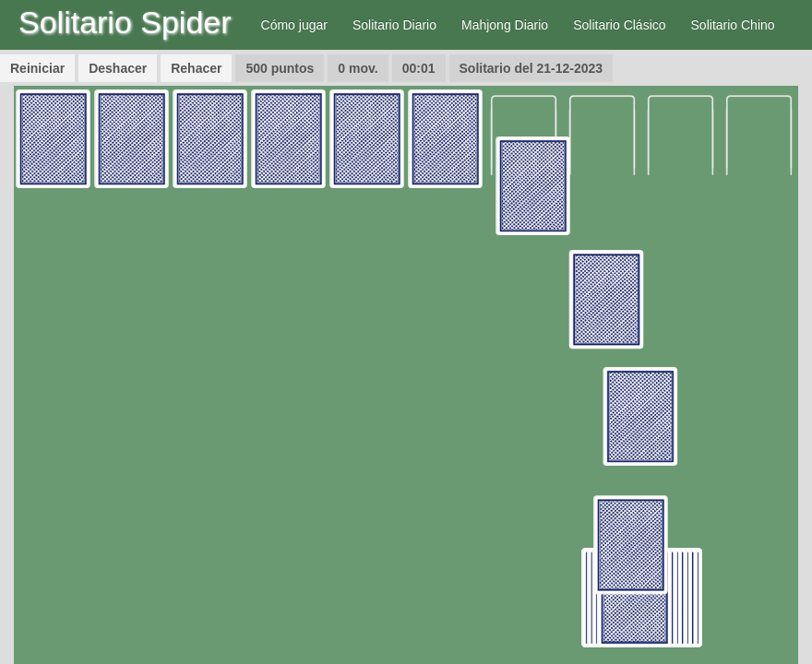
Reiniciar (37, 68)
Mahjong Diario (505, 25)
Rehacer (196, 68)
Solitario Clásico (619, 25)
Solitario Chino (733, 25)
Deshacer (118, 68)
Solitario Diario (394, 25)
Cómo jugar (294, 25)
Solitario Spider (125, 22)
